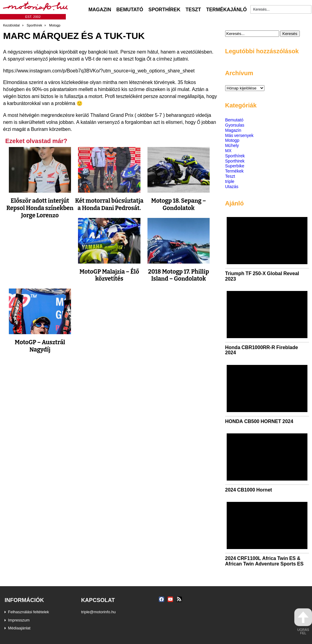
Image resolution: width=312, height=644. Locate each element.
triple (230, 181)
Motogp (55, 25)
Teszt (193, 9)
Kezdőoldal (11, 25)
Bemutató (130, 9)
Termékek (234, 171)
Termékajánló (227, 9)
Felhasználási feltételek (28, 612)
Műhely (232, 145)
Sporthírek (164, 9)
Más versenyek (239, 135)
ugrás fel (303, 622)
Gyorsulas (235, 125)
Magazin (100, 9)
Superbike (235, 166)
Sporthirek (235, 161)
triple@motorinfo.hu (98, 612)
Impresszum (19, 620)
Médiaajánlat (19, 628)
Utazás (232, 186)
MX (228, 150)
